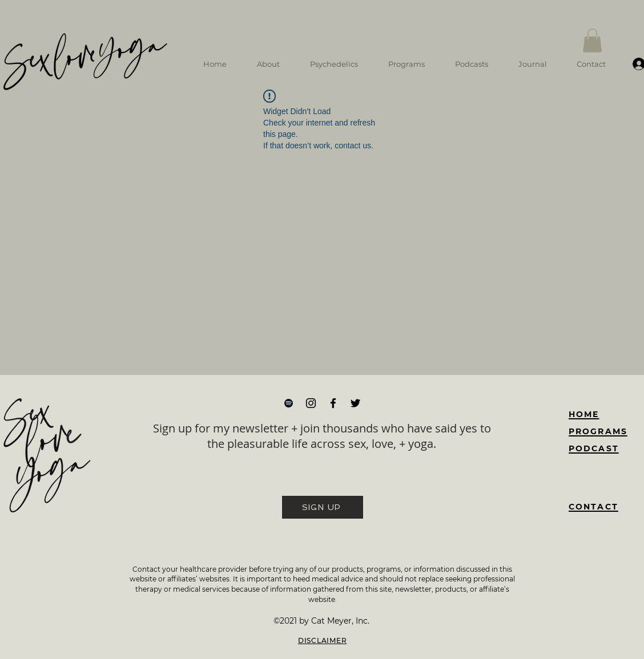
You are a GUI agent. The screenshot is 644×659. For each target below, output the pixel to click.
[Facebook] (333, 403)
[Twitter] (355, 403)
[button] (592, 41)
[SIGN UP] (323, 507)
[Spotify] (289, 403)
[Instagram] (311, 403)
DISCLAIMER (323, 640)
